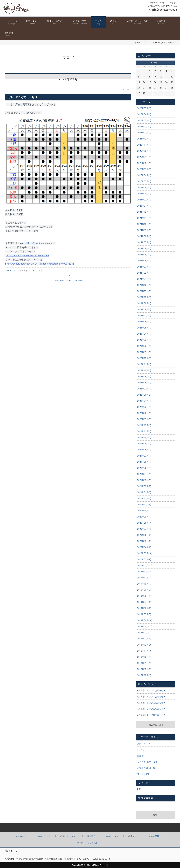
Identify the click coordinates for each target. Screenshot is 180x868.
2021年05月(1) (144, 468)
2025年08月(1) (144, 163)
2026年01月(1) (144, 133)
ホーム (138, 43)
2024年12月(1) (144, 212)
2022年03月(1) (144, 407)
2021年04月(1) (144, 474)
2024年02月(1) (144, 273)
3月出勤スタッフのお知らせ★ (151, 709)
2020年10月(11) (145, 511)
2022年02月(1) (144, 413)
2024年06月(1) (144, 248)
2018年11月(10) (145, 651)
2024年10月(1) (144, 224)
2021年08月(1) (144, 450)
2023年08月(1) (144, 309)
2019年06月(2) (144, 608)
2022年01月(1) (144, 419)
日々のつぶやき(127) (147, 762)
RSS (139, 789)
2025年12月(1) (144, 139)
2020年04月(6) (144, 547)
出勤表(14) (142, 756)
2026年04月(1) (144, 114)
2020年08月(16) (145, 523)
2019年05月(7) (144, 614)
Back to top (90, 827)
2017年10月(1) (144, 675)
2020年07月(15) (145, 529)
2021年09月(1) (144, 444)
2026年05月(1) (144, 108)
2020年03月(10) (145, 553)
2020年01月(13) (145, 566)
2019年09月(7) (144, 590)
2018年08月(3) (144, 669)
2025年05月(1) (144, 181)
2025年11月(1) (144, 145)
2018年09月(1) (144, 663)
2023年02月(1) (144, 346)
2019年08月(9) (144, 596)
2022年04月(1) (144, 401)
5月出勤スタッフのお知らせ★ (151, 697)
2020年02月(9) (144, 559)
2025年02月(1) (144, 200)
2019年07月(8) (144, 602)
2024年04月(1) (144, 261)
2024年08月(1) (144, 236)
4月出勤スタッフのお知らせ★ (151, 703)
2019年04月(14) (145, 620)
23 (155, 88)
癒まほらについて (56, 22)
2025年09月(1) (144, 157)
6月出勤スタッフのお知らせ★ (151, 690)
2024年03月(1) (144, 267)
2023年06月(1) (144, 322)
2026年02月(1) (144, 127)
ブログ (98, 22)
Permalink (11, 270)
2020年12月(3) (144, 498)
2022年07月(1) (144, 389)
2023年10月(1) (144, 297)
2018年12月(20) (145, 645)
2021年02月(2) (144, 486)
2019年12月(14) (145, 572)
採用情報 (9, 34)
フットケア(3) (144, 774)
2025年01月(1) (144, 206)
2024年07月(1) (144, 242)
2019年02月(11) (145, 633)
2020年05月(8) (144, 541)
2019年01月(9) (144, 639)
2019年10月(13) (145, 584)
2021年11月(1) (144, 431)
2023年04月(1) (144, 334)
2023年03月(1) (144, 340)
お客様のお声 (80, 22)
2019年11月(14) (145, 578)
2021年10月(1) (144, 437)
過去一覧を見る (156, 725)
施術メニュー (32, 22)
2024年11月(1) (144, 218)
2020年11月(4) (144, 505)
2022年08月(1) (144, 383)
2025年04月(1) (144, 188)
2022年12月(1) (144, 358)
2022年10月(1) (144, 370)
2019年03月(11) (145, 627)
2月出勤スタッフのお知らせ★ (151, 715)
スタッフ (114, 22)
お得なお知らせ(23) (146, 768)
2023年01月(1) (144, 352)
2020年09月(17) (145, 517)
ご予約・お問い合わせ (137, 22)
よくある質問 (153, 836)
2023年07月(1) (144, 316)
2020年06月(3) (144, 535)
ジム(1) (141, 750)
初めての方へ (112, 836)
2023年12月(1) (144, 285)
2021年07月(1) (144, 456)
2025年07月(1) (144, 169)
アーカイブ (144, 102)
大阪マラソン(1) (145, 744)
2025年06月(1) (144, 175)
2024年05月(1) (144, 255)
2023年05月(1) (144, 328)
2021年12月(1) (144, 425)
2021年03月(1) (144, 480)
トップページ (11, 22)
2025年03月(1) (144, 194)
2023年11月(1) (144, 291)
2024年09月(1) (144, 230)
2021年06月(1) (144, 462)
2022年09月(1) (144, 377)
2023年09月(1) (144, 303)
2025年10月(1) (144, 151)
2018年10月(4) (144, 657)
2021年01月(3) (144, 492)
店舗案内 (161, 22)
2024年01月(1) (144, 279)
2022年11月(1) (144, 364)
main (70, 280)
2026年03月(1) (144, 120)
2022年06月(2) (144, 395)
